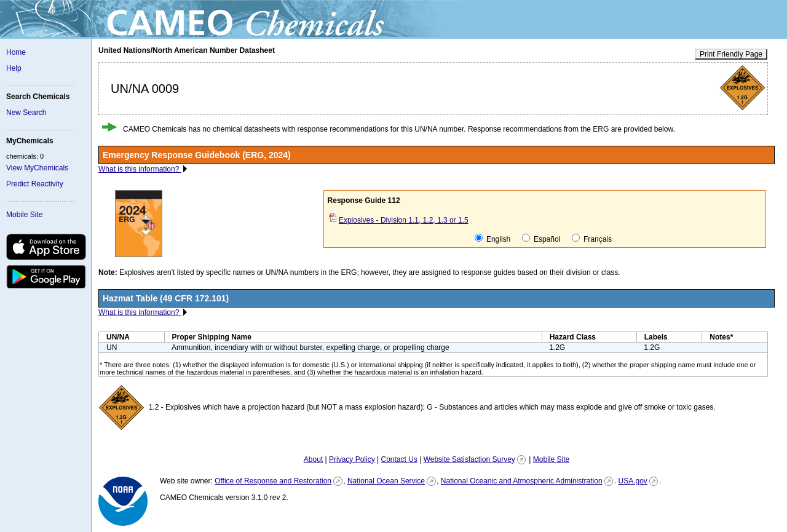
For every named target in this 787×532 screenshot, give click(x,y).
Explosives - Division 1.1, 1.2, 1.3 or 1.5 (404, 220)
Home (16, 52)
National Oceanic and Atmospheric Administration (522, 481)
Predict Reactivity (35, 184)
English (493, 239)
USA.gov (632, 481)
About (313, 459)
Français (592, 239)
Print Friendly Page (731, 54)
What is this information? (140, 169)
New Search (26, 113)
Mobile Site (24, 215)
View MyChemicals (37, 168)
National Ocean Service (386, 481)
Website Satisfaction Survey (469, 459)
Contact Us (399, 459)
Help (14, 68)
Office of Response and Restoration (273, 481)
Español (541, 239)
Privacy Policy (352, 459)
